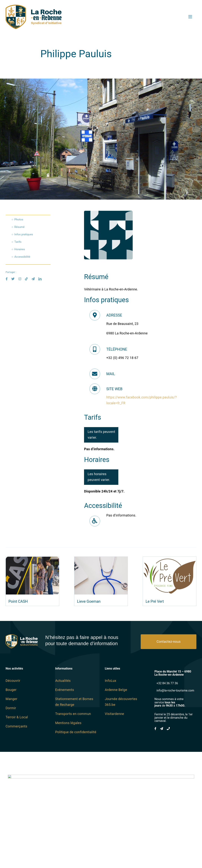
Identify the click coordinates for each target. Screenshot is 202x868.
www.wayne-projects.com (101, 856)
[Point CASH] (32, 559)
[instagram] (20, 279)
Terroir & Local (17, 717)
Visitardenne (114, 714)
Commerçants (16, 726)
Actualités (63, 681)
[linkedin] (40, 279)
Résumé (19, 227)
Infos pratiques (24, 234)
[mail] (33, 279)
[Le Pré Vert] (170, 559)
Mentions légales (68, 723)
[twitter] (13, 279)
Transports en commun (73, 714)
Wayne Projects (125, 852)
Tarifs (18, 242)
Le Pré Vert (155, 601)
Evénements (65, 690)
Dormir (11, 708)
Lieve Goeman (89, 601)
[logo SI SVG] (34, 6)
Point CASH (18, 601)
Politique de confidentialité (76, 732)
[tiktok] (26, 279)
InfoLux (110, 681)
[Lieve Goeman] (101, 559)
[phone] (168, 729)
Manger (11, 699)
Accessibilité (22, 257)
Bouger (11, 690)
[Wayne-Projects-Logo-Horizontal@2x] (101, 826)
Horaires (20, 249)
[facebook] (7, 279)
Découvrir (13, 681)
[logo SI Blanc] (22, 636)
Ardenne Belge (116, 690)
